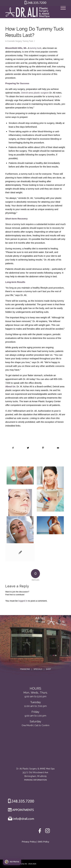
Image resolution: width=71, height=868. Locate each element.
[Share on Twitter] (28, 448)
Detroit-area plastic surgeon (35, 93)
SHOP (48, 669)
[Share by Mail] (58, 448)
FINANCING (25, 669)
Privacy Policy (29, 842)
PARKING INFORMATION (35, 780)
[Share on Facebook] (13, 448)
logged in (23, 601)
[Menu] (62, 12)
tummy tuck (36, 48)
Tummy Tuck (28, 41)
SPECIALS (38, 669)
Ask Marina (12, 862)
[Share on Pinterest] (43, 448)
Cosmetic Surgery (14, 41)
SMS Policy (43, 842)
